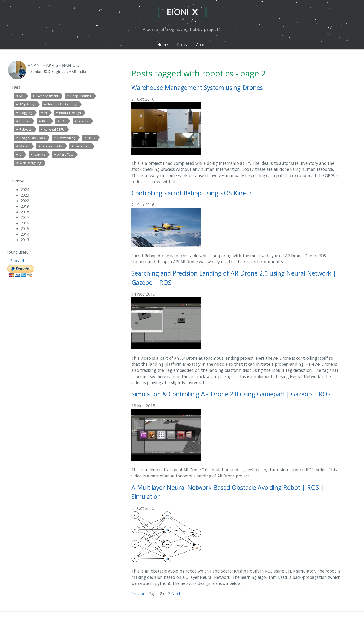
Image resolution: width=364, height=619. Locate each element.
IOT (63, 121)
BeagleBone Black (32, 138)
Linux (91, 138)
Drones (25, 121)
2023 (25, 195)
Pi (46, 113)
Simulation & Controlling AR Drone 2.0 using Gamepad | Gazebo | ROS (231, 394)
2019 (25, 206)
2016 (25, 223)
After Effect (65, 155)
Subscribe (19, 261)
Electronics (82, 146)
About (201, 45)
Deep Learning (81, 96)
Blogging (26, 113)
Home (163, 45)
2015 (25, 229)
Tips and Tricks (52, 146)
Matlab (24, 146)
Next (176, 593)
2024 (25, 190)
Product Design (70, 113)
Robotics (26, 129)
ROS (45, 121)
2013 (25, 240)
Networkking (66, 138)
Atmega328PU (54, 129)
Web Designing (30, 163)
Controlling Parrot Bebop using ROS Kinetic (192, 193)
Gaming (39, 155)
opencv (83, 121)
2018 (25, 212)
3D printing (27, 104)
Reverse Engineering (62, 104)
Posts (182, 45)
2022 (25, 201)
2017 (25, 217)
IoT (22, 96)
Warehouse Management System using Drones (197, 88)
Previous (139, 593)
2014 (25, 234)
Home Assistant (47, 96)
